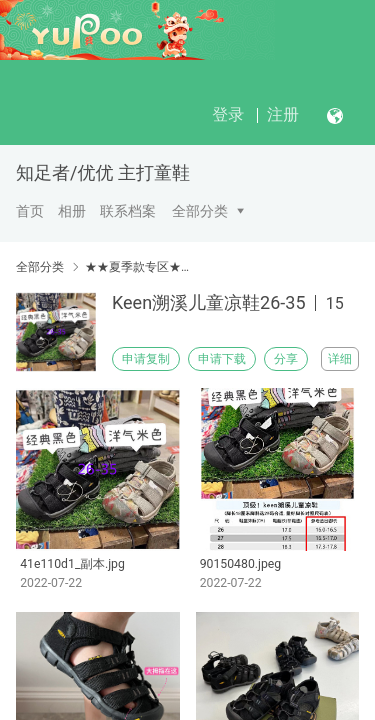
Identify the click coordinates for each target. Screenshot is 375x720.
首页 (30, 211)
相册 (72, 211)
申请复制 (146, 359)
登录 (228, 114)
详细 (340, 359)
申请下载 (222, 359)
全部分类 (200, 211)
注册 (283, 114)
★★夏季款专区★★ (137, 267)
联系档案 (128, 211)
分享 (286, 359)
